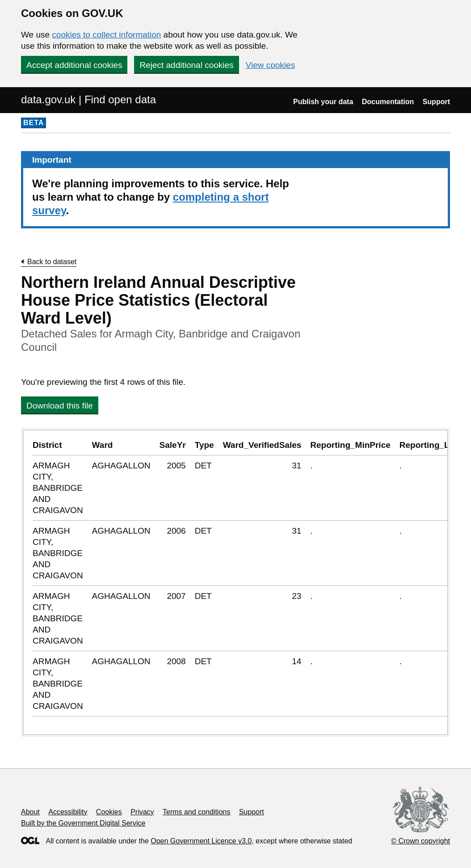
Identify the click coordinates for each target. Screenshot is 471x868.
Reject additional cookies (186, 65)
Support (436, 102)
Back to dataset (52, 262)
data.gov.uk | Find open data (88, 99)
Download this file (60, 406)
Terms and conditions (196, 812)
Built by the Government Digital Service (83, 823)
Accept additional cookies (74, 65)
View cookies (271, 65)
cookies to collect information (106, 35)
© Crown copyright (421, 841)
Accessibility (68, 812)
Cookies (109, 812)
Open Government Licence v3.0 (201, 841)
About (30, 812)
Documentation (388, 102)
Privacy (142, 812)
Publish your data (323, 102)
